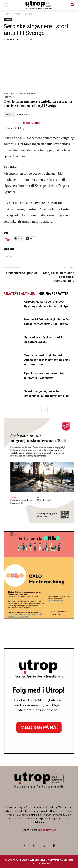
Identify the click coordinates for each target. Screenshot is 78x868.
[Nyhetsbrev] (39, 752)
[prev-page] (39, 410)
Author (9, 114)
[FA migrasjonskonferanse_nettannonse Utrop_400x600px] (39, 522)
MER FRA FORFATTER (53, 294)
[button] (73, 5)
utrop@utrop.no (47, 830)
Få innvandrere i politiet (20, 273)
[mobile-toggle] (6, 5)
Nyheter (17, 14)
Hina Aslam (14, 39)
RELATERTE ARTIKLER (19, 294)
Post (8, 239)
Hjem (7, 14)
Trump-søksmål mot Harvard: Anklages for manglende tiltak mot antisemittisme (47, 360)
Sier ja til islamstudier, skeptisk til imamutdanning (59, 277)
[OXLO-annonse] (39, 618)
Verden (29, 14)
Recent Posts (24, 114)
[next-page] (45, 410)
